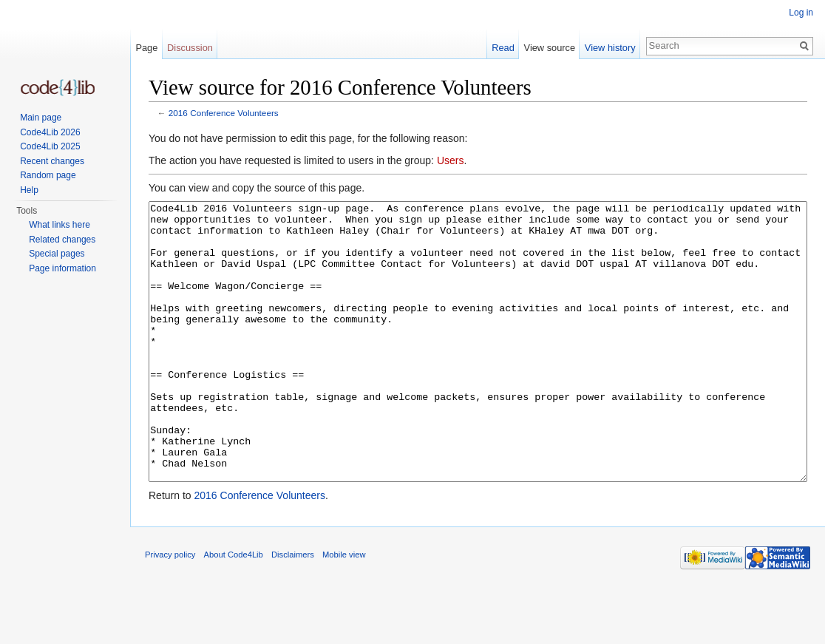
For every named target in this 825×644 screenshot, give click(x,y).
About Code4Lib (234, 610)
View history (610, 48)
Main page (41, 118)
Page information (62, 268)
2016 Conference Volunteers (224, 113)
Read (503, 48)
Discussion (190, 48)
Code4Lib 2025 (50, 146)
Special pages (57, 254)
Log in (801, 13)
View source (550, 48)
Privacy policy (170, 610)
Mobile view (344, 610)
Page (146, 48)
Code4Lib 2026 (50, 132)
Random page (48, 175)
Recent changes (52, 161)
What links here (60, 225)
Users (451, 160)
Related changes (62, 240)
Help (29, 190)
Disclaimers (293, 610)
